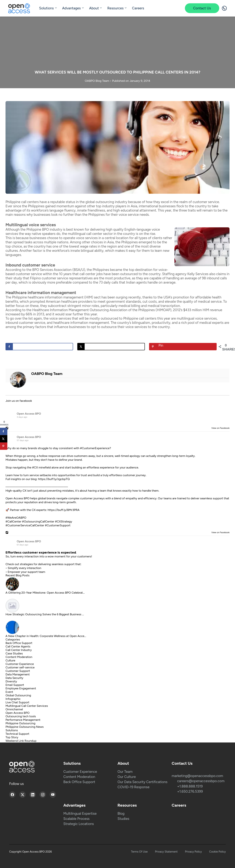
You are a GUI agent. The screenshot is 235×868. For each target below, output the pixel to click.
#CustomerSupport (58, 525)
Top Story (12, 737)
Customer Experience (20, 664)
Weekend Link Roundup (21, 741)
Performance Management (23, 720)
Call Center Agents (18, 646)
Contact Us (202, 8)
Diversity (11, 681)
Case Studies (14, 653)
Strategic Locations (79, 824)
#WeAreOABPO (16, 518)
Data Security (14, 678)
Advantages (72, 8)
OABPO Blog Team (97, 81)
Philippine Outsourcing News (25, 727)
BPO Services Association (52, 270)
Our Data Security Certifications (142, 782)
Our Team (125, 772)
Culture (10, 660)
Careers (138, 8)
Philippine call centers (22, 202)
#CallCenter (13, 521)
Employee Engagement (21, 688)
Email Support (15, 685)
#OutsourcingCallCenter (38, 521)
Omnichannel (14, 709)
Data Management (18, 674)
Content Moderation (19, 657)
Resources (115, 8)
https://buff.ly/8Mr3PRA (64, 510)
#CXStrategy (63, 521)
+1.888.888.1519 (190, 786)
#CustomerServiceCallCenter (25, 525)
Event (9, 692)
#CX (35, 467)
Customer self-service (20, 667)
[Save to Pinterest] (183, 347)
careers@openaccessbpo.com (201, 781)
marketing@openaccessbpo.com (197, 776)
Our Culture (127, 777)
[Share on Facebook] (39, 347)
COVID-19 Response (133, 787)
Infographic (13, 699)
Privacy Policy (194, 852)
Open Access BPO (29, 414)
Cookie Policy (217, 852)
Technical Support (17, 734)
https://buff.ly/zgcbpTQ (54, 479)
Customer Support (18, 671)
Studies (123, 819)
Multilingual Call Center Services (27, 706)
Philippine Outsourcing (20, 723)
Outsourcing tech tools (21, 716)
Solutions (46, 8)
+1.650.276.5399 (190, 791)
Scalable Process (76, 819)
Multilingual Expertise (80, 814)
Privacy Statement (166, 852)
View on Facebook (220, 428)
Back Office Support (19, 643)
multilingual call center (85, 234)
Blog (121, 814)
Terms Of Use (139, 852)
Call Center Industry (19, 650)
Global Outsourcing (18, 695)
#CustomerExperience (95, 448)
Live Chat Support (17, 702)
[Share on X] (111, 347)
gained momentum (60, 206)
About (94, 8)
